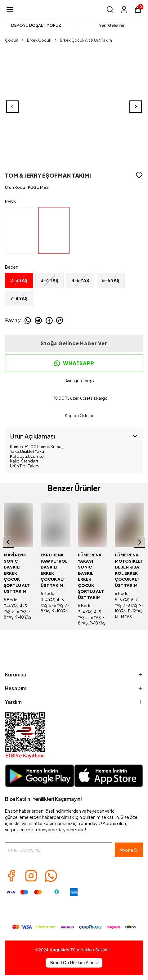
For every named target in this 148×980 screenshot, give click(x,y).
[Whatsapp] (51, 876)
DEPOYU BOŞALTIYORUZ (36, 25)
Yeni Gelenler (112, 25)
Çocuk (15, 40)
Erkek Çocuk (42, 40)
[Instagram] (31, 876)
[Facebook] (11, 876)
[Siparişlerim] (124, 9)
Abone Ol (129, 850)
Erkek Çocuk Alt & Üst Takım (86, 40)
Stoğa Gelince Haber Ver (74, 343)
